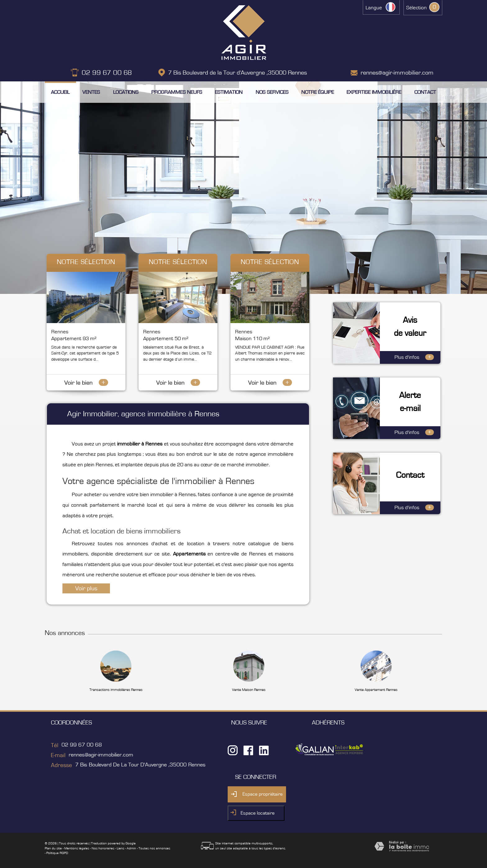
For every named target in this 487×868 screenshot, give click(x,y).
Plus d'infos (414, 357)
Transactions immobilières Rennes (116, 690)
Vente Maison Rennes (249, 690)
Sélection (416, 8)
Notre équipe (318, 92)
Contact (425, 92)
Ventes (91, 92)
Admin (131, 848)
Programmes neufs (177, 92)
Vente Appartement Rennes (376, 690)
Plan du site (53, 848)
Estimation (229, 92)
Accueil (60, 92)
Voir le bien (86, 383)
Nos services (272, 92)
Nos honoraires (103, 848)
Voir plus (86, 588)
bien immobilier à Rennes (168, 495)
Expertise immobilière (374, 92)
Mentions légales (77, 848)
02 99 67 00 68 (107, 73)
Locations (126, 92)
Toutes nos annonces (154, 848)
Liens (121, 848)
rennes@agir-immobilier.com (397, 73)
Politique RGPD (57, 853)
